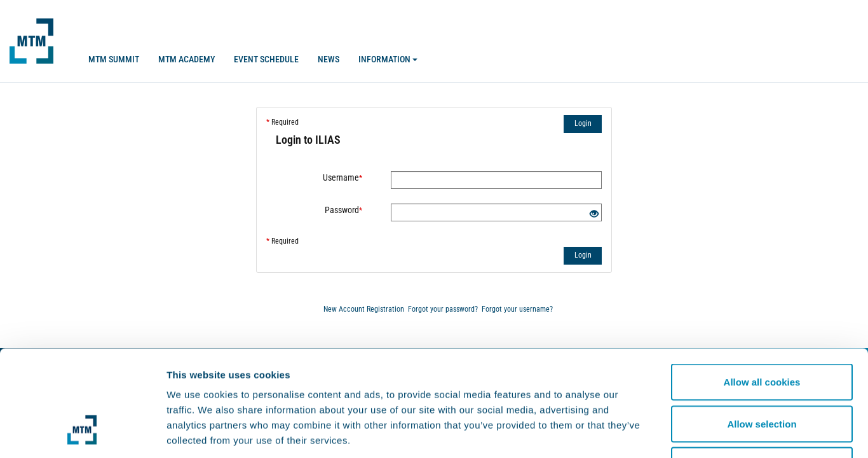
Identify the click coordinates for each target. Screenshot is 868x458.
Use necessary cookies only (762, 374)
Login (583, 123)
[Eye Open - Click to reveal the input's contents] (594, 214)
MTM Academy (186, 59)
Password (343, 210)
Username (342, 177)
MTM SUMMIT (114, 59)
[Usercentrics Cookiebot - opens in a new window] (82, 433)
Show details (667, 433)
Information (388, 59)
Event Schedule (266, 59)
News (329, 59)
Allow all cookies (762, 291)
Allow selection (762, 333)
